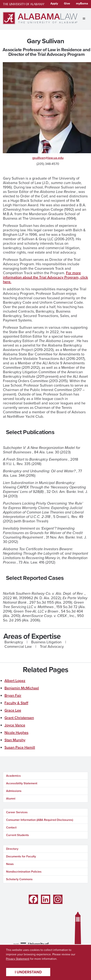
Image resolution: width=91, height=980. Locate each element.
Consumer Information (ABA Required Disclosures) (40, 820)
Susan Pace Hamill (20, 747)
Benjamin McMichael (22, 688)
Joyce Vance (15, 725)
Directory (12, 849)
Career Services (17, 812)
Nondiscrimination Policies (24, 872)
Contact (11, 827)
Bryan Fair (13, 695)
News (10, 864)
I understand (28, 972)
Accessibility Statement (22, 783)
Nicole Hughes (16, 733)
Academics (13, 776)
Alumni (11, 798)
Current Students (18, 835)
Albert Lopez (15, 681)
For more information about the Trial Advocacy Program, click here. (45, 277)
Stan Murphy (15, 740)
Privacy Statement (18, 959)
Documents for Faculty (21, 856)
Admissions (14, 791)
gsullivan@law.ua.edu (48, 158)
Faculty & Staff (16, 703)
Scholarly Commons (19, 879)
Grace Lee (13, 710)
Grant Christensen (19, 718)
